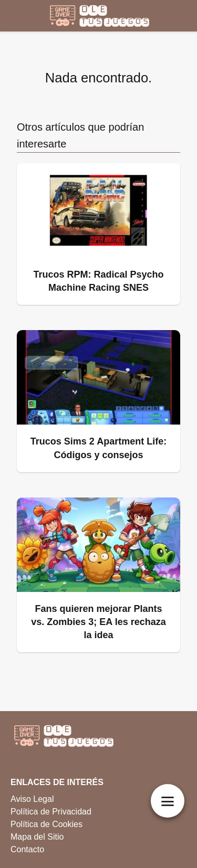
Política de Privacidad (51, 812)
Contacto (27, 849)
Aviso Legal (32, 799)
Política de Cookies (46, 824)
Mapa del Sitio (37, 837)
